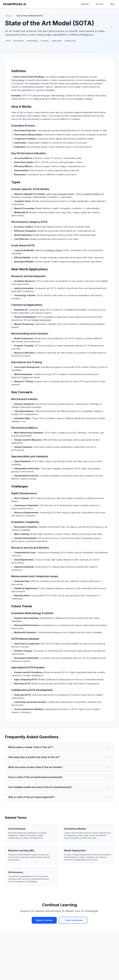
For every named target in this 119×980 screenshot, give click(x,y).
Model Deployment (42, 320)
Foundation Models (53, 250)
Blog (112, 4)
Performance (18, 80)
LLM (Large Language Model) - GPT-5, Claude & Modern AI (75, 194)
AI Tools (100, 4)
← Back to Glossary (73, 920)
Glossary (85, 4)
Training (25, 377)
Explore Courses (44, 920)
